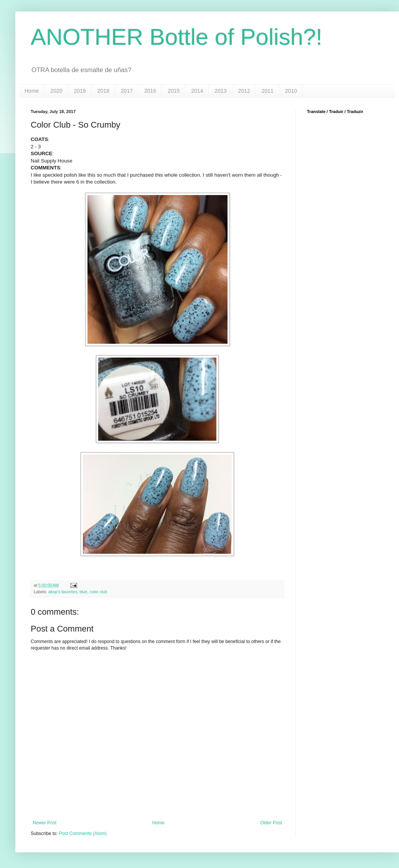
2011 (268, 91)
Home (32, 91)
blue (83, 592)
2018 (103, 91)
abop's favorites (63, 592)
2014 (197, 91)
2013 (220, 91)
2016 (150, 91)
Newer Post (45, 823)
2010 (291, 91)
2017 (127, 91)
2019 (80, 91)
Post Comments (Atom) (83, 834)
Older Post (271, 823)
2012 (244, 91)
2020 (56, 91)
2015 (174, 91)
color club (99, 592)
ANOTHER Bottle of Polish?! (176, 37)
